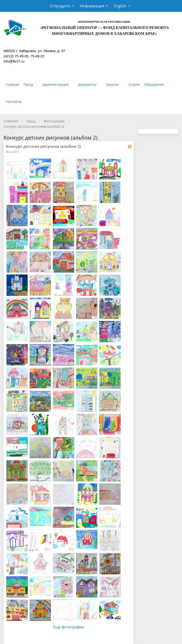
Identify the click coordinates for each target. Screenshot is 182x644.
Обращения (154, 84)
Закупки (112, 84)
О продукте (60, 6)
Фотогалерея (54, 121)
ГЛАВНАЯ (11, 121)
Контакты (14, 101)
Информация (92, 6)
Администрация (56, 84)
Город (28, 84)
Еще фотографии (69, 627)
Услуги (134, 84)
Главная (12, 84)
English (120, 6)
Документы (87, 84)
